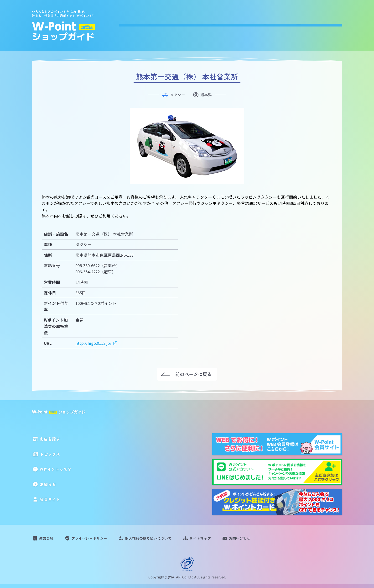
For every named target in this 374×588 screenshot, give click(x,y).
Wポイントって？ (254, 24)
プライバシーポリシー (95, 540)
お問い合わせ (261, 540)
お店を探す (174, 24)
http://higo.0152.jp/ (93, 343)
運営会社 (48, 540)
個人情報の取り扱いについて (160, 540)
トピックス (211, 24)
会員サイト (330, 24)
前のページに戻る (193, 374)
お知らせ (295, 24)
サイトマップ (218, 540)
